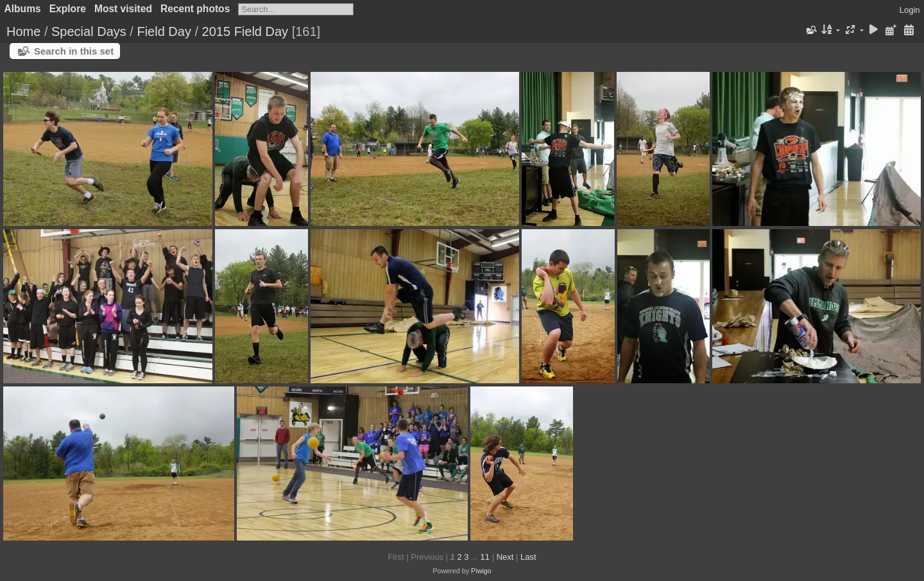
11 (485, 557)
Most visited (123, 9)
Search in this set (74, 51)
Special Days (89, 31)
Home (23, 31)
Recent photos (195, 9)
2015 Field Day (245, 31)
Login (910, 10)
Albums (23, 9)
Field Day (164, 31)
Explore (68, 9)
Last (528, 557)
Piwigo (481, 571)
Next (505, 557)
